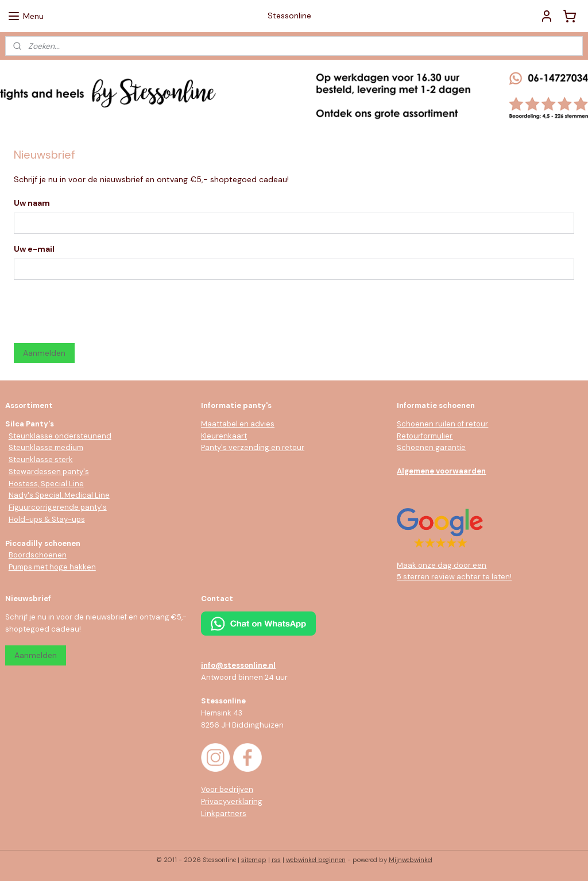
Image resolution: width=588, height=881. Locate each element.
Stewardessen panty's (49, 472)
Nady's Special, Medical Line (59, 495)
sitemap (254, 860)
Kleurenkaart (224, 436)
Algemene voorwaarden (441, 471)
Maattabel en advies (238, 424)
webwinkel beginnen (316, 860)
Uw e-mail (34, 249)
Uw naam (32, 203)
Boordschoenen (38, 555)
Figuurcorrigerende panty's (58, 507)
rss (276, 860)
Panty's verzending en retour (253, 447)
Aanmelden (44, 353)
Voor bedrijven (227, 789)
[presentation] (101, 311)
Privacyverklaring (232, 801)
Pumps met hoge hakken (52, 567)
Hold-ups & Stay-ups (47, 519)
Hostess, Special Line (46, 484)
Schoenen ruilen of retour (442, 424)
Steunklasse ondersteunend (60, 436)
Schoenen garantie (431, 447)
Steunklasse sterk (41, 459)
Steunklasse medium (46, 447)
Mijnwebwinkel (411, 860)
